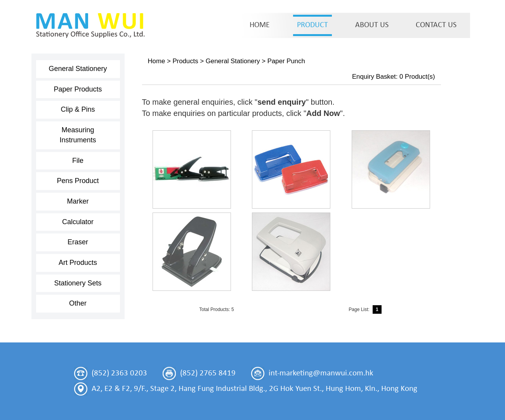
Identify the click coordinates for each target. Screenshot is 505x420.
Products (185, 61)
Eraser (78, 242)
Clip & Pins (78, 109)
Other (78, 303)
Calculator (78, 222)
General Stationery (78, 69)
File (78, 161)
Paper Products (78, 89)
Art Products (78, 263)
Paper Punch (286, 61)
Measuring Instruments (78, 135)
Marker (78, 201)
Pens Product (78, 181)
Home (157, 61)
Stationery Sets (78, 283)
